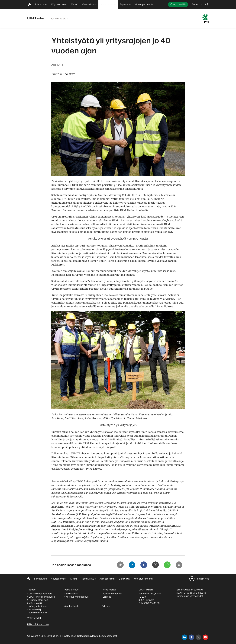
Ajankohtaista (59, 18)
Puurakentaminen (38, 600)
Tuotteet (32, 590)
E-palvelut (124, 579)
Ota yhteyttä (178, 4)
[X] (155, 565)
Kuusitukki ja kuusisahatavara (38, 611)
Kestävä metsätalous (77, 597)
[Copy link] (119, 565)
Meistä (74, 579)
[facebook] (191, 637)
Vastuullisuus (89, 579)
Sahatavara (40, 579)
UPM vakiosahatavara (40, 594)
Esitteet (107, 597)
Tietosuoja (181, 596)
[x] (198, 637)
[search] (207, 4)
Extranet (106, 606)
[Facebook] (143, 565)
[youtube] (205, 637)
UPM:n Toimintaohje (38, 624)
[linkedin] (184, 637)
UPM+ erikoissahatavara (42, 597)
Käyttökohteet (59, 579)
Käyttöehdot (69, 636)
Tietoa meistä (109, 590)
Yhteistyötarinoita (143, 579)
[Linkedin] (131, 565)
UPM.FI (57, 636)
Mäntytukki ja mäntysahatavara (38, 605)
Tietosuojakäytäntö (87, 636)
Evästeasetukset (108, 636)
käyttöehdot (196, 596)
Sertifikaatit (72, 594)
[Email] (179, 565)
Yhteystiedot (34, 618)
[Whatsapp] (167, 565)
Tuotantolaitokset (112, 594)
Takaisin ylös (202, 579)
